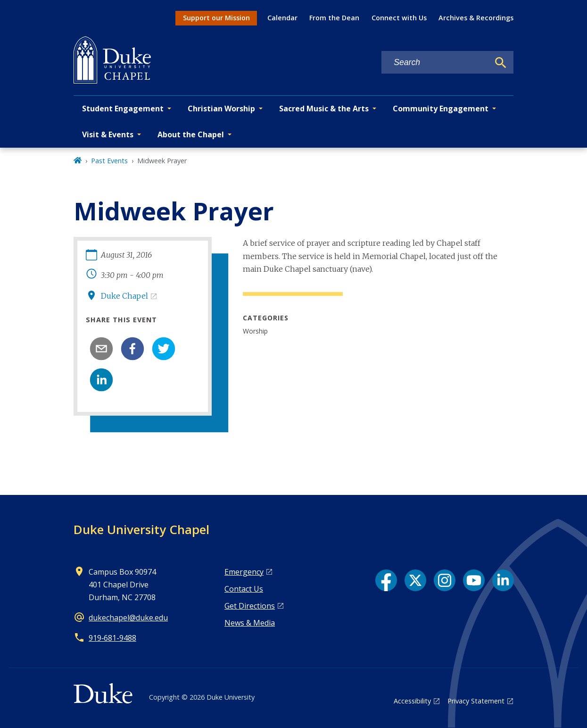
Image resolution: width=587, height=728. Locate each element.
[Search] (501, 63)
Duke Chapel (124, 296)
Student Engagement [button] (123, 109)
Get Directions (250, 606)
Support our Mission (216, 18)
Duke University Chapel (141, 529)
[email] (101, 349)
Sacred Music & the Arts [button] (324, 109)
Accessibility (412, 701)
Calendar (282, 18)
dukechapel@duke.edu (128, 618)
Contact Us (244, 589)
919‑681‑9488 (112, 638)
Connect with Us (399, 18)
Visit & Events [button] (108, 134)
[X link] (415, 580)
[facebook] (132, 349)
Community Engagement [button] (441, 109)
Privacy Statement (476, 701)
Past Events (109, 161)
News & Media (250, 623)
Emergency (244, 572)
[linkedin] (101, 380)
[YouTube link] (474, 580)
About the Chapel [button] (191, 134)
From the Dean (334, 18)
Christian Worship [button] (221, 109)
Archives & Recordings (476, 18)
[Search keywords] (435, 63)
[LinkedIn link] (503, 580)
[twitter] (164, 349)
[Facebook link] (386, 580)
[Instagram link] (445, 580)
